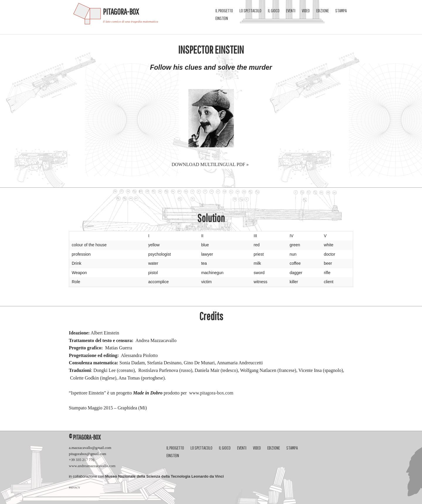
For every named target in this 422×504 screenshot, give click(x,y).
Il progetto (224, 11)
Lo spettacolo (250, 11)
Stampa (341, 11)
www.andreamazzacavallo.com (92, 466)
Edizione (323, 11)
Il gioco (274, 11)
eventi (291, 11)
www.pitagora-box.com (211, 393)
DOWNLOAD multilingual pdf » (210, 164)
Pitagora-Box (121, 12)
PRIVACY (74, 488)
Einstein (222, 18)
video (306, 11)
